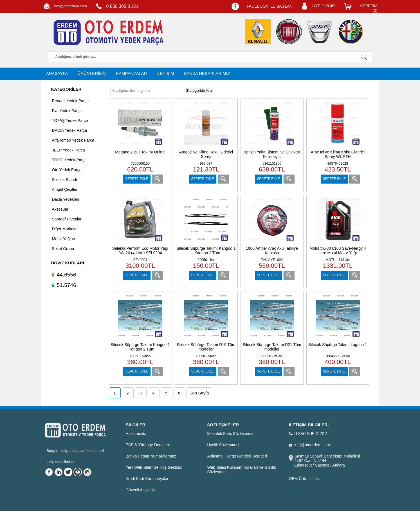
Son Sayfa (199, 393)
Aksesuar (60, 209)
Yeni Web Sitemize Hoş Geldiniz (154, 467)
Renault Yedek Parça (70, 101)
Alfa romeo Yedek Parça (73, 140)
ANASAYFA (57, 73)
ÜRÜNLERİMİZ (92, 73)
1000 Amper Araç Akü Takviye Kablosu (272, 251)
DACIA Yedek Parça (70, 130)
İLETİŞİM (165, 73)
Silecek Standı (65, 180)
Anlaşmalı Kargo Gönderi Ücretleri (237, 456)
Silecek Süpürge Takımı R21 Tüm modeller (272, 347)
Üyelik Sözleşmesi (223, 445)
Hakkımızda (136, 434)
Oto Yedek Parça (67, 170)
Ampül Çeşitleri (65, 189)
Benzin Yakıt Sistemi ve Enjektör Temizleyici (272, 154)
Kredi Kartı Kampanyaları (148, 479)
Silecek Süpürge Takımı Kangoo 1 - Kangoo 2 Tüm (206, 251)
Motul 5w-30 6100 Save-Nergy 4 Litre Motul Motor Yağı (338, 251)
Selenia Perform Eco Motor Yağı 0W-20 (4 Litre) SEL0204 (140, 251)
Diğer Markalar (65, 229)
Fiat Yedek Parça (67, 111)
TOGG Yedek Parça (69, 160)
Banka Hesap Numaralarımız (151, 456)
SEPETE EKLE (137, 179)
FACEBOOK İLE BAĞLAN (270, 6)
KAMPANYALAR (131, 73)
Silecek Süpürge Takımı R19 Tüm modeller (206, 347)
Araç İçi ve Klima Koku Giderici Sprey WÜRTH (338, 154)
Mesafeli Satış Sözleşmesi (230, 434)
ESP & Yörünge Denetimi (148, 445)
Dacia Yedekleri (66, 199)
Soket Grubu (63, 249)
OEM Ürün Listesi (304, 479)
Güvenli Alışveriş (140, 490)
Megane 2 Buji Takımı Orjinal (140, 152)
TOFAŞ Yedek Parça (70, 121)
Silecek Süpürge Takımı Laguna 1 (338, 345)
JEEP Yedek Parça (68, 150)
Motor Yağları (64, 239)
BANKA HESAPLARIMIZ (207, 73)
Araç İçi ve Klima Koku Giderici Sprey (206, 154)
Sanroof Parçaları (67, 219)
